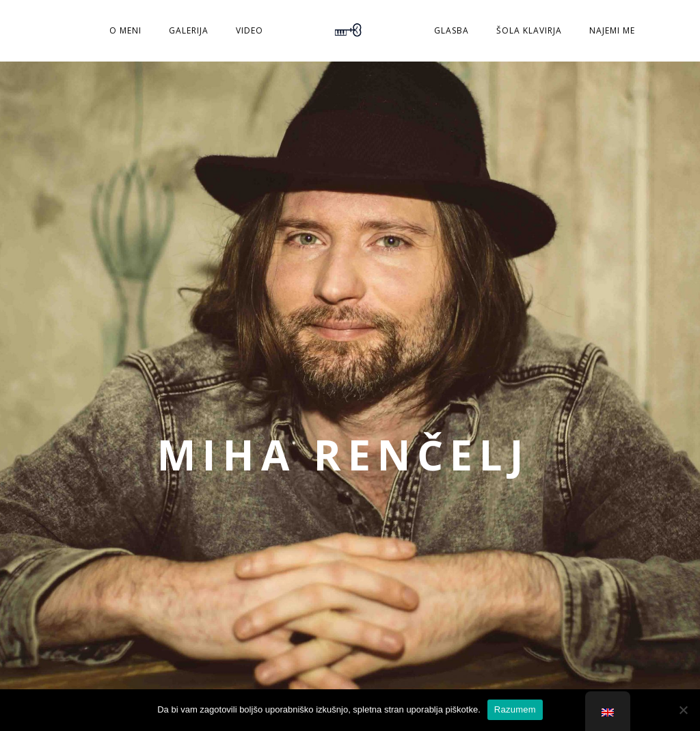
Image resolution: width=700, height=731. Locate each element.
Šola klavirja (529, 30)
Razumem (515, 709)
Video (250, 30)
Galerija (189, 30)
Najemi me (612, 30)
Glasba (452, 30)
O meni (125, 30)
